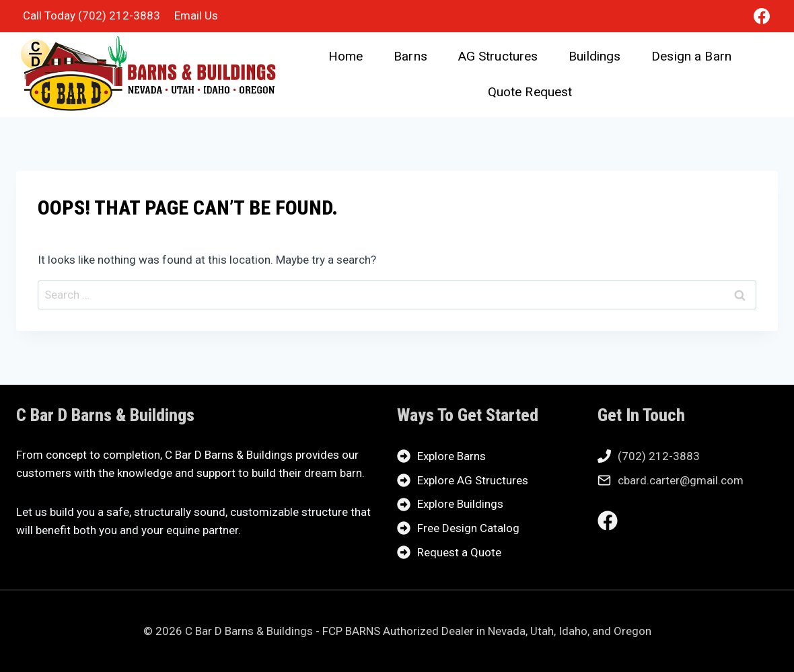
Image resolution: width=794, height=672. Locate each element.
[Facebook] (762, 16)
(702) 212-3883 (659, 456)
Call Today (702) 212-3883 (92, 15)
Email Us (196, 15)
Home (346, 56)
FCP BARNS (351, 631)
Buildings (594, 56)
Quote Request (530, 92)
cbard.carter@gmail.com (681, 480)
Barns (410, 56)
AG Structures (498, 56)
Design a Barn (691, 56)
